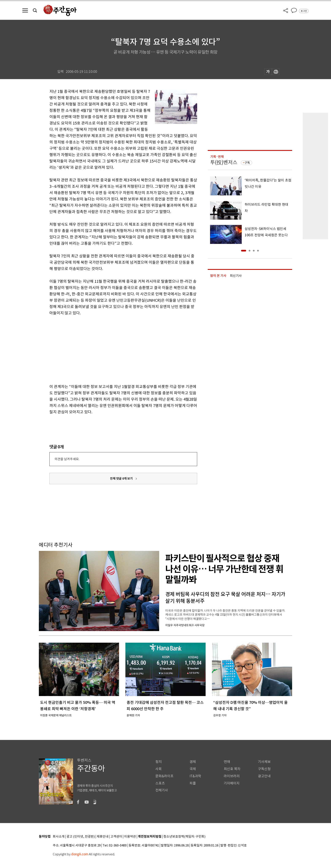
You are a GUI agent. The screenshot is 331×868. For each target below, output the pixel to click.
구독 (247, 163)
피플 (193, 783)
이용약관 (130, 837)
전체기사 (162, 790)
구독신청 (264, 769)
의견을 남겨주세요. (67, 459)
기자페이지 (232, 783)
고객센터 (116, 837)
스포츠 (160, 783)
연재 (227, 762)
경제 (193, 762)
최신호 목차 (232, 769)
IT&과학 (195, 776)
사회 (159, 769)
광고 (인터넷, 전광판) (81, 837)
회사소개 (59, 837)
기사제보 (264, 762)
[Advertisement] (113, 349)
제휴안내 (103, 837)
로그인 (304, 11)
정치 (159, 762)
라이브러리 (232, 776)
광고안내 (264, 776)
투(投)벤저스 (224, 162)
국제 (193, 769)
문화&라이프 (164, 776)
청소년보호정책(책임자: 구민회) (184, 837)
